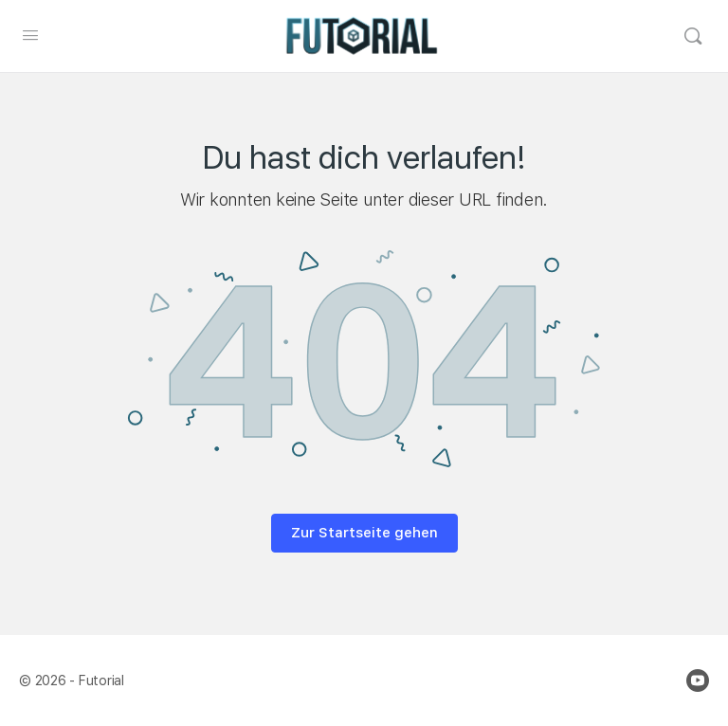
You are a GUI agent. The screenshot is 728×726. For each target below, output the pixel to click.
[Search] (693, 36)
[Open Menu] (30, 35)
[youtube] (698, 681)
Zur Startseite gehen (364, 533)
